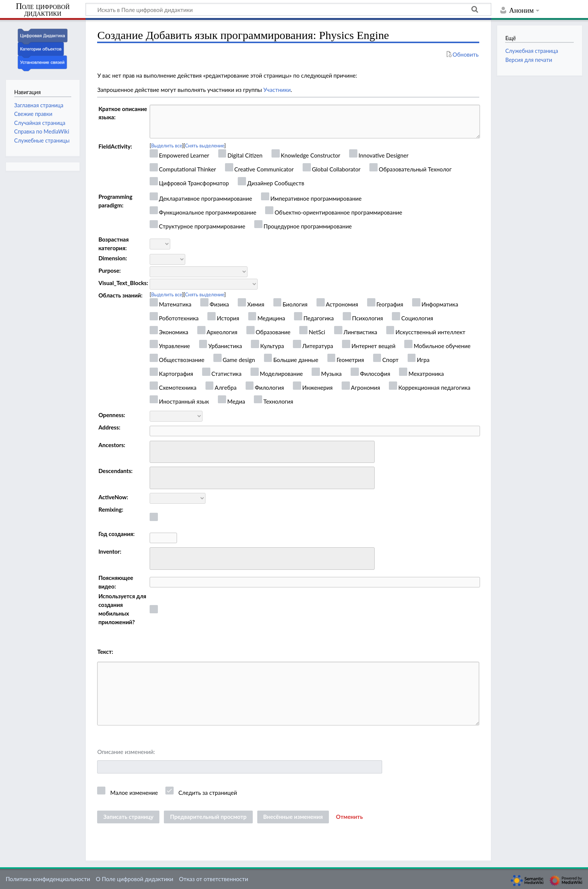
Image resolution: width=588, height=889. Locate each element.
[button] (349, 817)
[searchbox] (157, 451)
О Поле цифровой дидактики (134, 879)
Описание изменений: (126, 752)
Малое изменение (134, 793)
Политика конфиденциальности (48, 879)
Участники (277, 90)
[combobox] (262, 452)
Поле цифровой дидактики (43, 10)
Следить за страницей (208, 793)
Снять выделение (205, 146)
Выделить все (167, 146)
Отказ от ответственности (213, 879)
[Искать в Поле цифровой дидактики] (288, 9)
